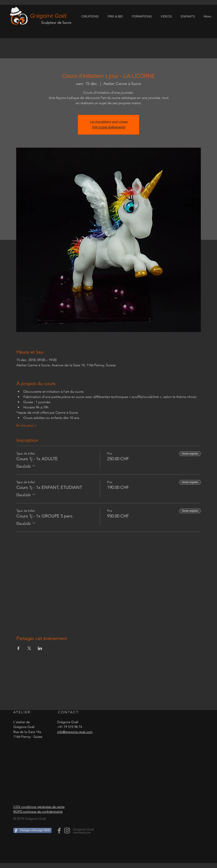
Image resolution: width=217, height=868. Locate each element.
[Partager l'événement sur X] (29, 648)
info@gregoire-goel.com (75, 732)
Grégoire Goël (49, 16)
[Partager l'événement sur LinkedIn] (40, 648)
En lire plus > (27, 425)
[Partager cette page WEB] (32, 830)
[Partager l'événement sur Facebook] (18, 648)
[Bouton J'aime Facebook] (41, 846)
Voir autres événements (108, 127)
